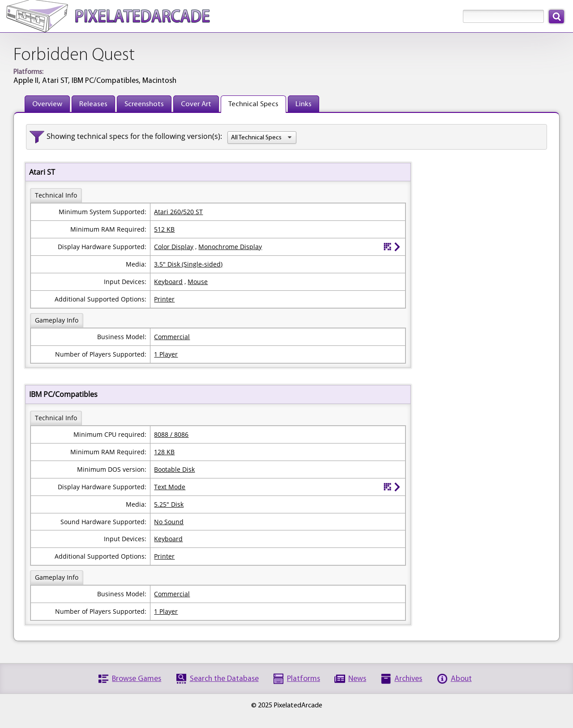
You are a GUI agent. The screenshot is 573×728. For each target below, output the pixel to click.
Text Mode (170, 487)
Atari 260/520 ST (178, 212)
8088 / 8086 (171, 434)
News (357, 679)
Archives (408, 679)
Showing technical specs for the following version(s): (134, 136)
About (461, 679)
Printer (164, 299)
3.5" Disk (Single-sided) (188, 264)
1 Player (166, 354)
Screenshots (144, 104)
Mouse (198, 282)
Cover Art (196, 104)
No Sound (169, 522)
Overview (47, 104)
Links (304, 104)
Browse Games (137, 679)
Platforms (304, 679)
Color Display (174, 247)
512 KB (164, 229)
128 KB (164, 452)
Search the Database (224, 679)
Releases (93, 104)
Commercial (172, 337)
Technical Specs (253, 104)
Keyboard (168, 282)
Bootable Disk (174, 469)
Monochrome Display (230, 247)
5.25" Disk (169, 504)
